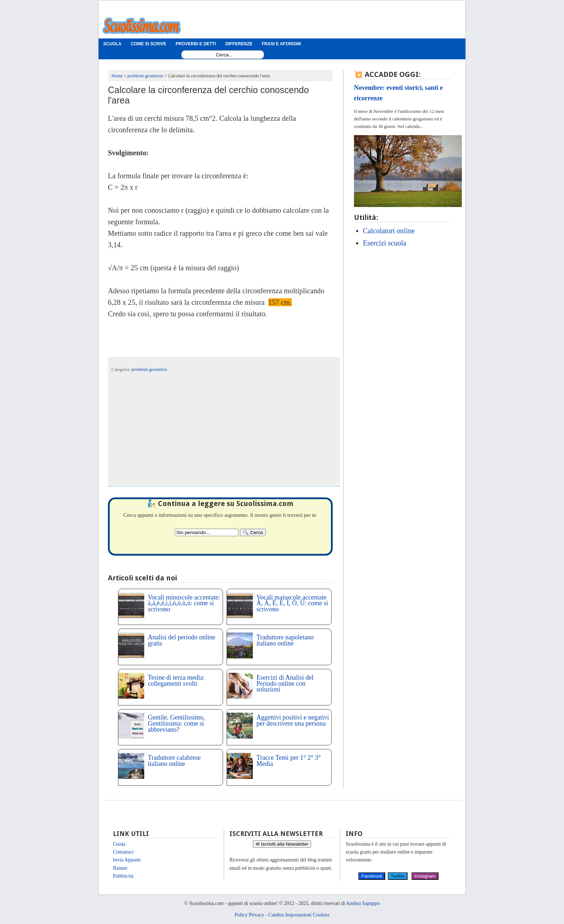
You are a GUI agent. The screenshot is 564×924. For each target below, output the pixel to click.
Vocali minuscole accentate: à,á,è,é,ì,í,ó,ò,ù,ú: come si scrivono (184, 603)
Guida (119, 844)
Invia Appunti (127, 860)
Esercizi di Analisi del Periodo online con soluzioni (285, 684)
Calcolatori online (389, 231)
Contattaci (123, 852)
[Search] (253, 532)
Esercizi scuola (385, 243)
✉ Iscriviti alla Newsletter (282, 844)
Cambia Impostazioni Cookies (299, 915)
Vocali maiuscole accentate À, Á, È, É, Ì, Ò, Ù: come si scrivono (292, 603)
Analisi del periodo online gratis (181, 640)
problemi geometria (149, 369)
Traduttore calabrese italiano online (174, 761)
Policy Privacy (249, 915)
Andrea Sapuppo (363, 903)
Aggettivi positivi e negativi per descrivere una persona (293, 720)
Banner (120, 868)
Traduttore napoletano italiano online (285, 640)
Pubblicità (123, 876)
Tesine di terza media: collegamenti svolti (176, 681)
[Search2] (207, 532)
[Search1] (224, 55)
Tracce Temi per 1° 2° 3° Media (289, 761)
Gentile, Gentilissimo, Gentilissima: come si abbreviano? (176, 723)
